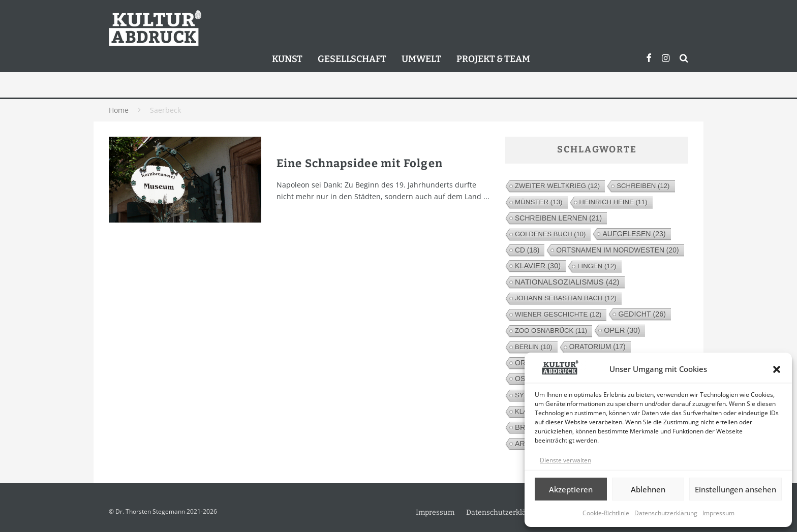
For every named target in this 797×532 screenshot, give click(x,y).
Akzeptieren (571, 489)
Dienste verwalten (565, 460)
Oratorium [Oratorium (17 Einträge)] (597, 347)
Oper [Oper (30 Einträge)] (622, 330)
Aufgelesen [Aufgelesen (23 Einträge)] (634, 234)
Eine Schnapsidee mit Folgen (360, 163)
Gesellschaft (352, 59)
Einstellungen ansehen (735, 489)
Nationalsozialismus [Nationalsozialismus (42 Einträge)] (567, 282)
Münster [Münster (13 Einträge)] (539, 202)
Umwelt (421, 59)
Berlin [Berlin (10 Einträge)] (534, 347)
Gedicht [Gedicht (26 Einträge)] (642, 314)
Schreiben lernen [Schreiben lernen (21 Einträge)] (558, 218)
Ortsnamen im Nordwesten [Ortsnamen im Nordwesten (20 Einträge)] (617, 250)
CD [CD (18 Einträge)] (527, 250)
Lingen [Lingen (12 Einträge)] (597, 266)
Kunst (287, 59)
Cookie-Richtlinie (606, 513)
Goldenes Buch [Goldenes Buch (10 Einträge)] (550, 234)
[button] (777, 369)
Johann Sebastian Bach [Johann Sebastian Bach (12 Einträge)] (566, 298)
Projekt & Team (493, 59)
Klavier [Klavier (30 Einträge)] (538, 266)
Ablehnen (648, 489)
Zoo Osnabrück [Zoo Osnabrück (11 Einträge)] (551, 331)
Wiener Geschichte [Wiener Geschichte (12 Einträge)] (558, 314)
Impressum (718, 513)
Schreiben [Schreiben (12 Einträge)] (643, 186)
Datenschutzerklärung (666, 513)
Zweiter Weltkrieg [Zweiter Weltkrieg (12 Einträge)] (557, 186)
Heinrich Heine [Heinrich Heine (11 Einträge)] (614, 202)
